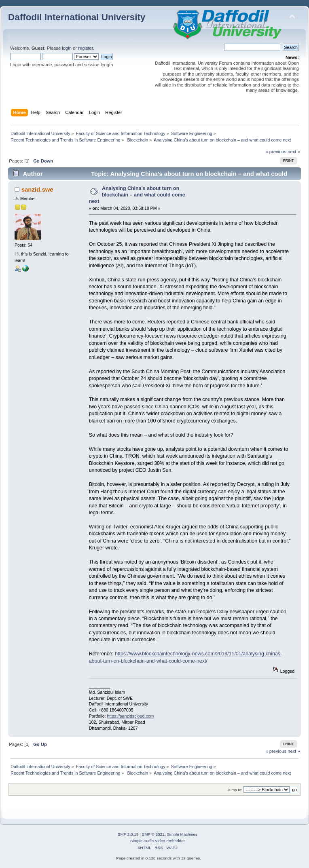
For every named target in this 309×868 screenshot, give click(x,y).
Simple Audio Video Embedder (158, 841)
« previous (276, 152)
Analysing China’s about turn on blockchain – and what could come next (137, 195)
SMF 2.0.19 (128, 834)
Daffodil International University (77, 17)
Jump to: (235, 790)
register (86, 48)
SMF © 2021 (153, 834)
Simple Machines (182, 834)
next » (294, 152)
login (67, 48)
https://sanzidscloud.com (130, 716)
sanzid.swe (37, 189)
